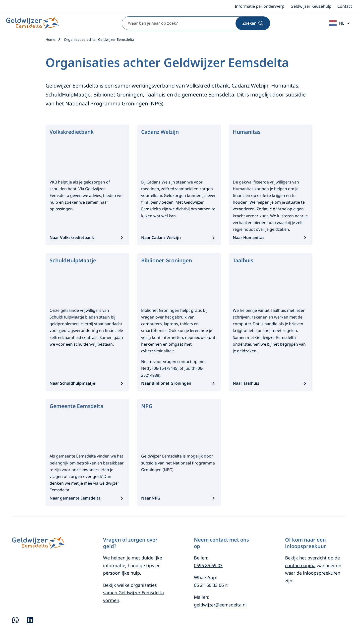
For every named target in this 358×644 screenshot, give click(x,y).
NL (337, 23)
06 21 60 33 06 (211, 585)
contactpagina (300, 565)
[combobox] (190, 23)
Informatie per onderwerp (260, 6)
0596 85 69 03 (208, 565)
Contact (345, 6)
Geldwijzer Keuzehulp (311, 6)
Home (50, 39)
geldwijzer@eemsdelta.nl (220, 605)
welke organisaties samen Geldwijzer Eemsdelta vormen (133, 593)
